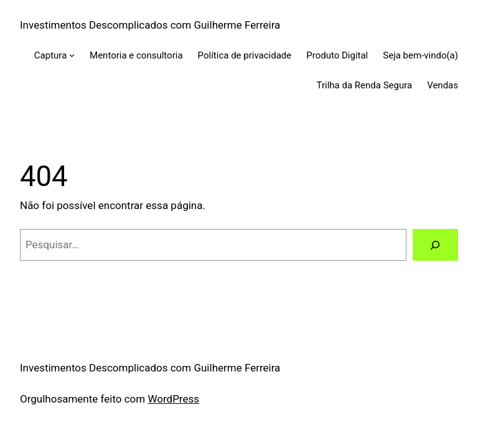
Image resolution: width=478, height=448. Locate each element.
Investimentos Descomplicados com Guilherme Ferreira (150, 25)
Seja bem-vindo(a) (420, 55)
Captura (50, 55)
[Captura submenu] (72, 55)
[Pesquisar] (435, 245)
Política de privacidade (245, 55)
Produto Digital (337, 55)
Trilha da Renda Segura (365, 85)
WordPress (173, 399)
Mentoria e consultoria (136, 55)
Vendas (443, 85)
